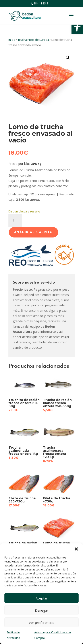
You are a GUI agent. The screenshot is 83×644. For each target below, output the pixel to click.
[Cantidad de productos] (15, 220)
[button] (77, 28)
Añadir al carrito (34, 232)
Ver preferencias (41, 623)
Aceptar (42, 598)
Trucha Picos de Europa (33, 40)
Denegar (42, 610)
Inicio (12, 40)
